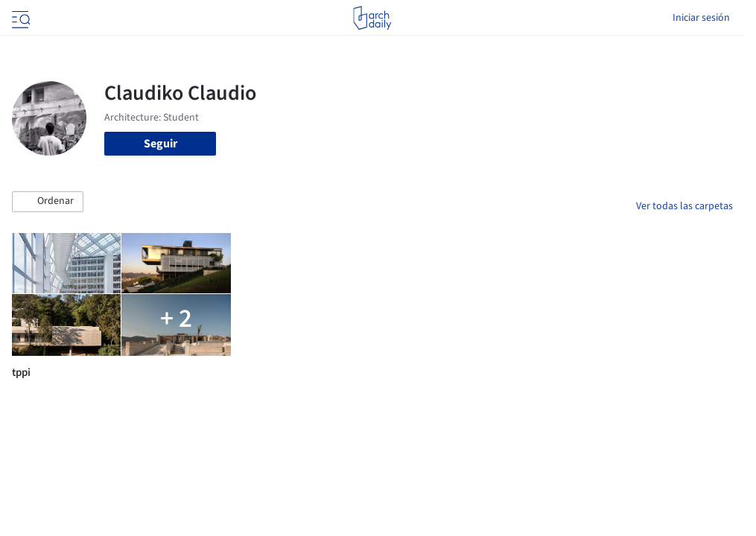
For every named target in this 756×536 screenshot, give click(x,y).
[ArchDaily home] (372, 18)
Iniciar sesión (701, 18)
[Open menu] (19, 18)
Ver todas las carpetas (684, 206)
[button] (48, 202)
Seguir (161, 144)
